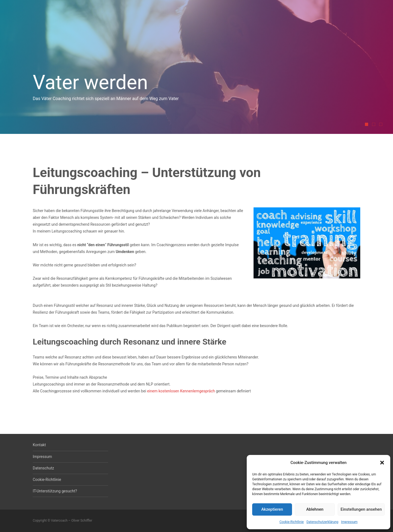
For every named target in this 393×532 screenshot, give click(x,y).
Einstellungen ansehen (361, 509)
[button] (382, 463)
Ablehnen (315, 509)
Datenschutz (43, 468)
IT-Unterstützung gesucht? (55, 491)
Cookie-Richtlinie (292, 522)
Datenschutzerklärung (322, 522)
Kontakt (39, 445)
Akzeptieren (272, 509)
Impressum (349, 522)
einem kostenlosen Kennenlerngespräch (181, 391)
